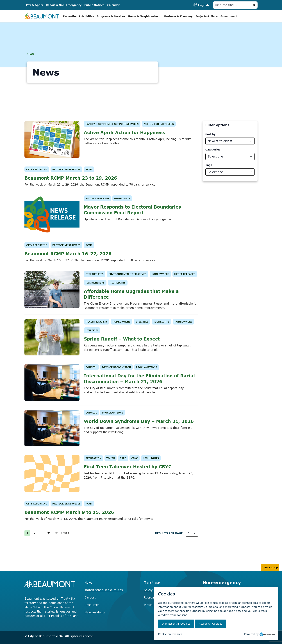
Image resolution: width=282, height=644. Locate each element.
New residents (95, 612)
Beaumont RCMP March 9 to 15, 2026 (69, 512)
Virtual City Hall (155, 605)
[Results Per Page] (192, 533)
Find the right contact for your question (230, 595)
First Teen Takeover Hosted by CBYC (128, 467)
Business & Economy (178, 16)
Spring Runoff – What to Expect (122, 339)
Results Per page (169, 533)
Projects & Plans (207, 16)
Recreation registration (160, 597)
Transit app (152, 583)
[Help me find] (232, 5)
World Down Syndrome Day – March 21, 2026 (139, 421)
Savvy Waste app (156, 590)
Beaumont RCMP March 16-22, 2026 (68, 254)
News (88, 583)
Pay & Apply (34, 5)
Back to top (270, 567)
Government (229, 16)
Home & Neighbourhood (145, 16)
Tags (209, 165)
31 (49, 533)
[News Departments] (230, 172)
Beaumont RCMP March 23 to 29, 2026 (71, 178)
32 (56, 533)
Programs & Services (111, 16)
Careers (90, 597)
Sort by (211, 134)
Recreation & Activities (78, 16)
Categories (213, 149)
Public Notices (94, 5)
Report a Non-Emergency (64, 5)
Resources (92, 605)
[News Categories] (230, 157)
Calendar (113, 5)
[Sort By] (230, 141)
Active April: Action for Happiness (124, 132)
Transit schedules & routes (104, 590)
